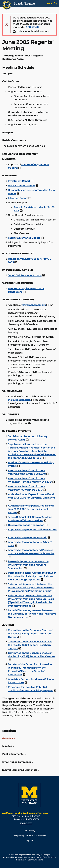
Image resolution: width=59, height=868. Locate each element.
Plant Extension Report (21, 186)
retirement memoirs (34, 305)
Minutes (7, 746)
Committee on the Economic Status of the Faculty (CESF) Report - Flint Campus (31, 655)
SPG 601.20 (32, 27)
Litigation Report (18, 198)
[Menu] (55, 4)
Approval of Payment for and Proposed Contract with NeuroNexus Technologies (31, 552)
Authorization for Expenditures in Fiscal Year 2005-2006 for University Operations (32, 496)
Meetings (9, 731)
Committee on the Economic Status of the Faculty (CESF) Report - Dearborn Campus (30, 645)
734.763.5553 (26, 823)
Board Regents (24, 4)
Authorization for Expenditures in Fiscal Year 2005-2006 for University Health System (31, 509)
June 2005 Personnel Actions (25, 275)
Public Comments (13, 754)
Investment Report (19, 181)
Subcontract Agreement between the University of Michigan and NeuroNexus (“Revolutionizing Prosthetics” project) (31, 588)
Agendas (7, 738)
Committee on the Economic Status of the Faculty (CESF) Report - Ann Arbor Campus (30, 634)
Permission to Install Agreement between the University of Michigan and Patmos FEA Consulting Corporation (32, 576)
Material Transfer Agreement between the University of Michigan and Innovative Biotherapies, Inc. (32, 614)
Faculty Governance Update (24, 238)
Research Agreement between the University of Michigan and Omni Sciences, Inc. (28, 565)
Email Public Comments (16, 762)
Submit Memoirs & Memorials (20, 770)
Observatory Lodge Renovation (26, 525)
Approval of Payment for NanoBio (28, 538)
